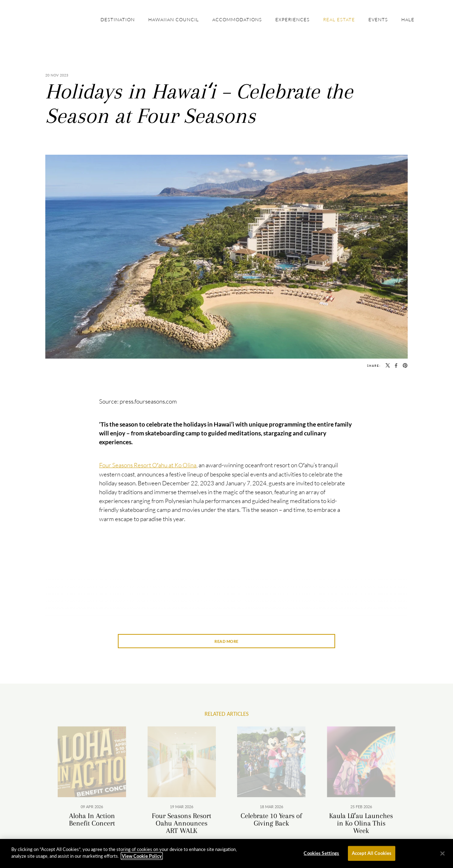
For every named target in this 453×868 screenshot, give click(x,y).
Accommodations (237, 19)
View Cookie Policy (142, 858)
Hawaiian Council (174, 19)
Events (378, 19)
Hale (408, 19)
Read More (226, 641)
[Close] (442, 856)
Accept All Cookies (372, 855)
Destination (118, 19)
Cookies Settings (321, 855)
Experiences (293, 19)
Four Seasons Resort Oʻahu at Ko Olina (148, 465)
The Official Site (58, 17)
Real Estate (339, 19)
